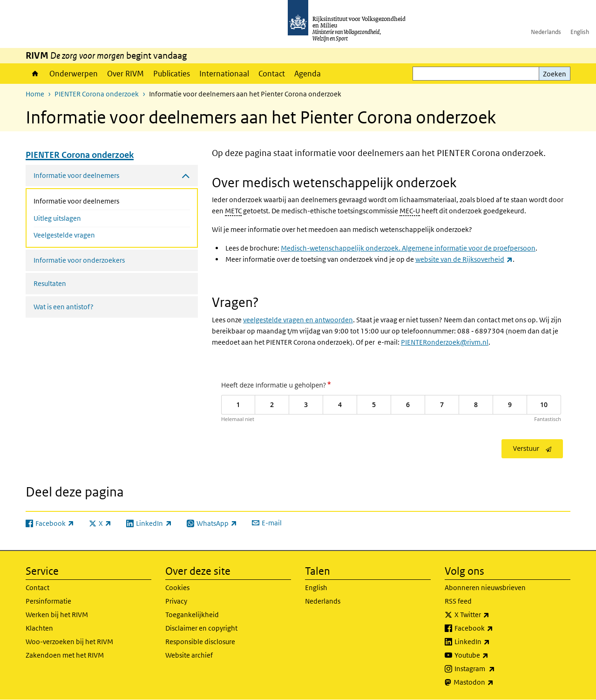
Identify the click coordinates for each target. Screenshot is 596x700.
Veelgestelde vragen (64, 235)
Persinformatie (48, 601)
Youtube (492, 655)
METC (233, 211)
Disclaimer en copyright (201, 628)
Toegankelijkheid (192, 615)
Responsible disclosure (200, 642)
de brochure (259, 248)
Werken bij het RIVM (57, 615)
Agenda (308, 74)
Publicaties (172, 74)
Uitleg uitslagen (57, 218)
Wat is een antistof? (64, 307)
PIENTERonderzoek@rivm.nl (445, 342)
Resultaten (50, 283)
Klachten (39, 628)
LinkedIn (493, 642)
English (580, 32)
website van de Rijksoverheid (464, 259)
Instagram (495, 669)
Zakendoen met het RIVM (65, 655)
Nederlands (546, 32)
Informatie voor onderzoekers (79, 260)
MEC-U (410, 211)
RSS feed (458, 601)
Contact (272, 74)
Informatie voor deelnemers (101, 200)
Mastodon (494, 682)
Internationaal (224, 74)
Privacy (176, 601)
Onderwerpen (74, 74)
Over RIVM (125, 74)
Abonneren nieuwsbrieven (485, 588)
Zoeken (555, 74)
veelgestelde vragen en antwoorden (298, 320)
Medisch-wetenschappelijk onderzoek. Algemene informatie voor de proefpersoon (408, 248)
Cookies (177, 588)
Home (35, 74)
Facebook (494, 628)
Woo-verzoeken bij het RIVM (69, 642)
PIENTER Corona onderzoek (97, 94)
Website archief (189, 655)
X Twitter (492, 615)
